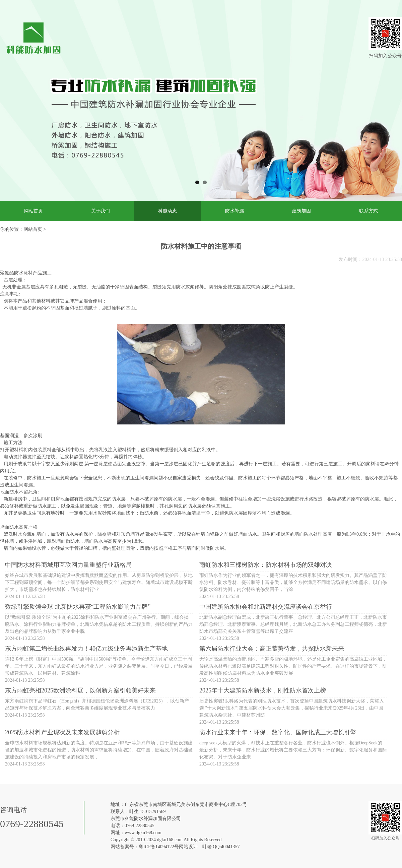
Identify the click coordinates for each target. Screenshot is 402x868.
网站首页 (33, 211)
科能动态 (167, 211)
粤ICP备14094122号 (159, 847)
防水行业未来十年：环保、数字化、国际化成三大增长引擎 (278, 732)
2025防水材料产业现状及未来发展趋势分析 (62, 732)
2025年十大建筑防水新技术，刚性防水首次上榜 (263, 690)
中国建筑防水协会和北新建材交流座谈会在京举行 (266, 607)
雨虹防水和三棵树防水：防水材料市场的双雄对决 (266, 565)
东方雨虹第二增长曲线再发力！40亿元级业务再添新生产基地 (86, 649)
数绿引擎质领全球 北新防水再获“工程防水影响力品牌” (78, 607)
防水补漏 (234, 211)
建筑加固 (301, 211)
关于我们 (100, 211)
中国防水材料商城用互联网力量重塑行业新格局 (68, 565)
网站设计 (188, 847)
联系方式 (368, 211)
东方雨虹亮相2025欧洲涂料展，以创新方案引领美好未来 (80, 690)
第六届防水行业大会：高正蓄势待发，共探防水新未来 (272, 649)
